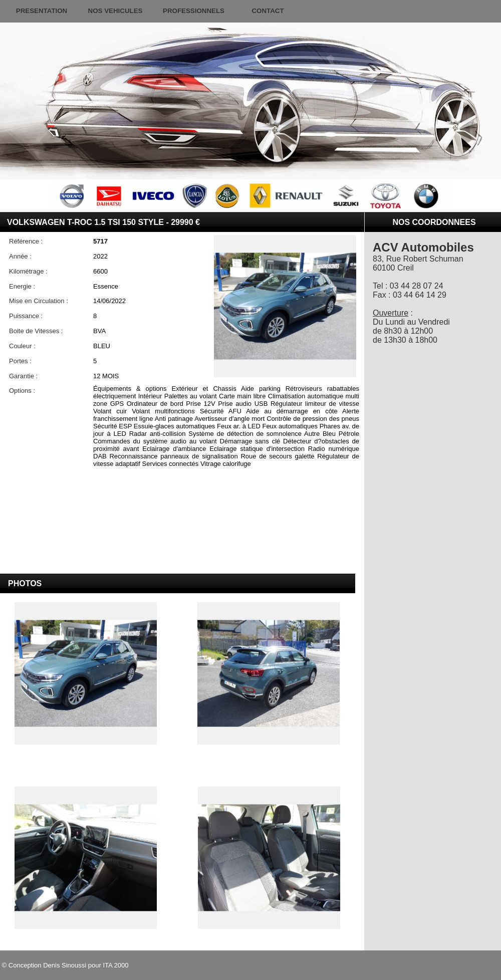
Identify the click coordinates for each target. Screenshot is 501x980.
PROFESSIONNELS (194, 11)
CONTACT (268, 11)
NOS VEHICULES (115, 11)
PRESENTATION (42, 11)
